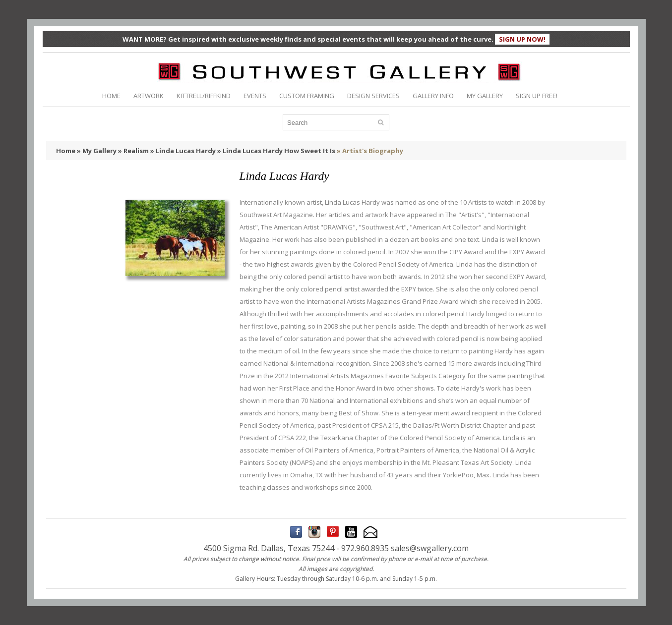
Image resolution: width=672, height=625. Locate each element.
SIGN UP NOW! (522, 39)
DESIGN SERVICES (373, 96)
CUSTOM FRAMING (307, 96)
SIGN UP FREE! (537, 96)
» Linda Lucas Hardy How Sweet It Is (276, 151)
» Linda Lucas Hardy (183, 151)
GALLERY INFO (433, 96)
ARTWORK (149, 96)
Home (66, 151)
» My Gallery (97, 151)
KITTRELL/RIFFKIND (204, 96)
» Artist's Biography (370, 151)
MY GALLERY (485, 96)
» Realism (133, 151)
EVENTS (255, 96)
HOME (111, 96)
